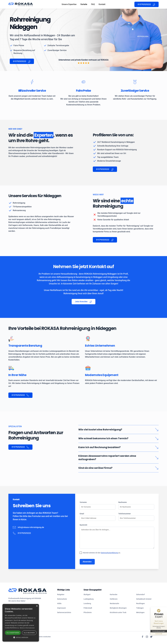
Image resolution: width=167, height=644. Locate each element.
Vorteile (84, 4)
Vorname (83, 502)
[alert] (21, 623)
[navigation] (31, 591)
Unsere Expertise (69, 4)
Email (82, 514)
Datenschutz (62, 599)
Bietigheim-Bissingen (118, 608)
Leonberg (87, 603)
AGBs (59, 603)
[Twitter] (151, 637)
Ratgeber (61, 594)
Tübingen (140, 608)
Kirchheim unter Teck (118, 612)
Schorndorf (140, 594)
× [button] (37, 606)
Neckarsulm (114, 603)
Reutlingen (140, 603)
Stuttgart (87, 594)
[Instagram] (147, 637)
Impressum (61, 608)
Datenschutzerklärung (110, 553)
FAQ (93, 4)
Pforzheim (88, 612)
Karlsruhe (114, 594)
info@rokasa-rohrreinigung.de (31, 527)
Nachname (123, 502)
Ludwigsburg (89, 599)
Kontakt (102, 4)
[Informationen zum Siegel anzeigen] (159, 634)
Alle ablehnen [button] (29, 633)
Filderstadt (88, 608)
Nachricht (83, 525)
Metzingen (140, 612)
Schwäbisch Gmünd (144, 599)
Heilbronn (114, 599)
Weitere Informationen (27, 628)
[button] (21, 637)
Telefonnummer (125, 514)
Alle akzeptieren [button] (13, 633)
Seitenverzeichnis (64, 612)
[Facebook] (143, 637)
